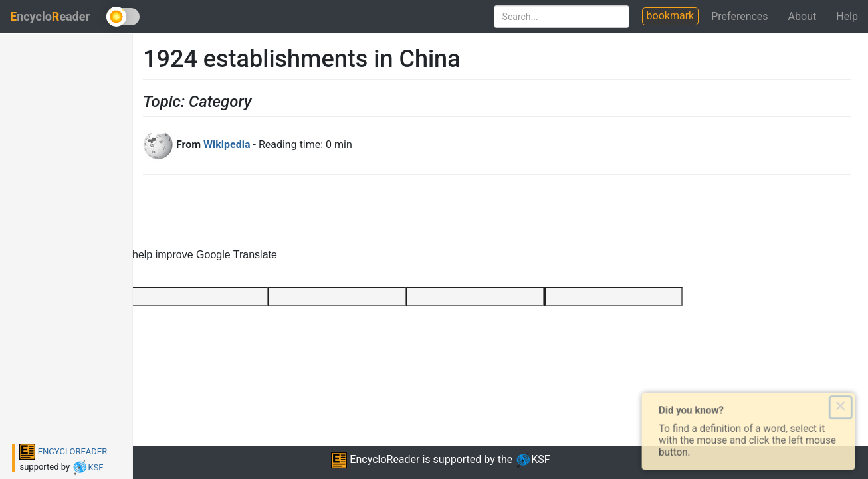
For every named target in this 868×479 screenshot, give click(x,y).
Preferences (739, 16)
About (803, 16)
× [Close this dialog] (846, 406)
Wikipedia (227, 144)
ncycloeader (50, 16)
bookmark (671, 16)
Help (847, 16)
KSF (87, 467)
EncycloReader (375, 459)
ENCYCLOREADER (63, 451)
